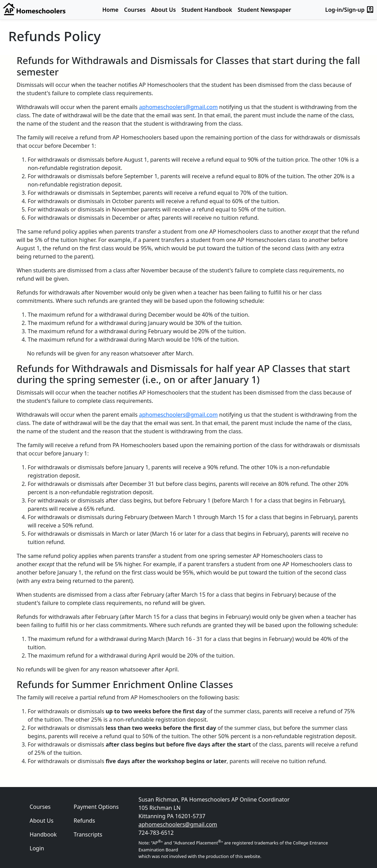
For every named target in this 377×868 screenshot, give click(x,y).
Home (111, 10)
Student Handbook (207, 10)
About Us (164, 10)
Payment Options (96, 807)
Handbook (43, 834)
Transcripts (88, 834)
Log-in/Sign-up (350, 10)
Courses (135, 10)
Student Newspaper (264, 10)
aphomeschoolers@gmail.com (178, 107)
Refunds (84, 821)
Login (37, 848)
